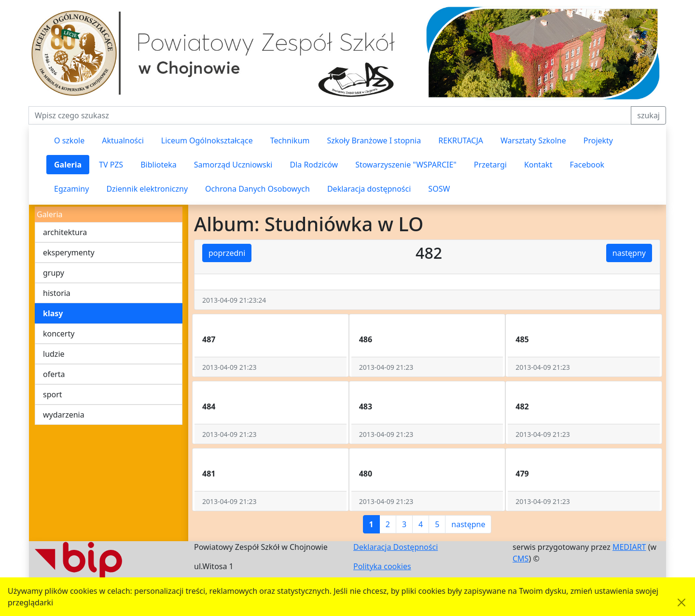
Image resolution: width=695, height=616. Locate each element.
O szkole (69, 140)
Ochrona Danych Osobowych (257, 189)
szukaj (648, 115)
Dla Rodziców (314, 165)
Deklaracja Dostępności (396, 547)
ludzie (54, 354)
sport (53, 394)
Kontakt (538, 165)
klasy (53, 313)
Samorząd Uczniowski (233, 165)
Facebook (587, 165)
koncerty (59, 334)
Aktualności (123, 140)
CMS (521, 559)
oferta (54, 374)
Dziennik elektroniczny (147, 189)
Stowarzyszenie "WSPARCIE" (406, 165)
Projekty (598, 140)
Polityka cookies (382, 566)
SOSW (439, 189)
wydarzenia (64, 415)
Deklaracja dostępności (369, 189)
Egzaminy (71, 189)
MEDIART (629, 547)
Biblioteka (159, 165)
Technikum (290, 140)
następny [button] (629, 253)
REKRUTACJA (461, 140)
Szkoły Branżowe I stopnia (374, 140)
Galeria (68, 165)
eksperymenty (69, 252)
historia (57, 293)
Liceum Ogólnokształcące (207, 140)
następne (468, 524)
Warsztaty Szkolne (533, 140)
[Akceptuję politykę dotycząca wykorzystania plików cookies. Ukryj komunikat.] (681, 602)
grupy (54, 273)
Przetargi (490, 165)
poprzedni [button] (227, 253)
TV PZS (111, 165)
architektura (65, 232)
